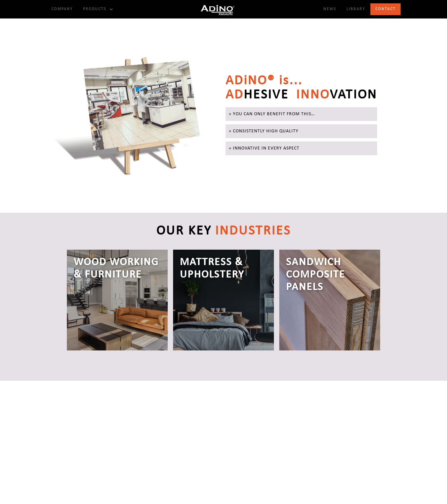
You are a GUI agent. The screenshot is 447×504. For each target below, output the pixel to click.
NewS (330, 9)
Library (356, 9)
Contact (385, 9)
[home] (217, 9)
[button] (97, 9)
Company (62, 9)
